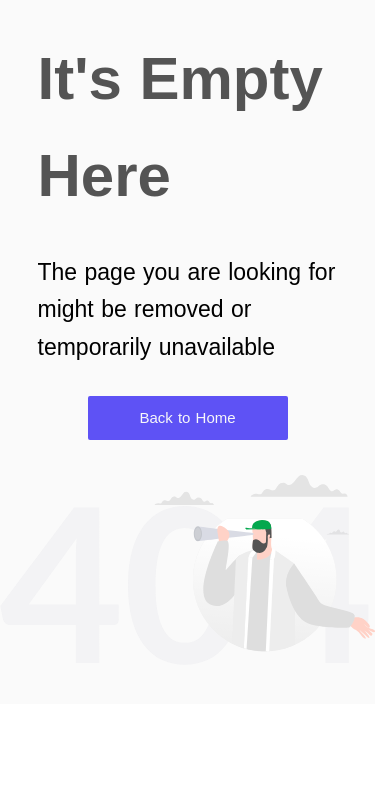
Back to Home (187, 417)
